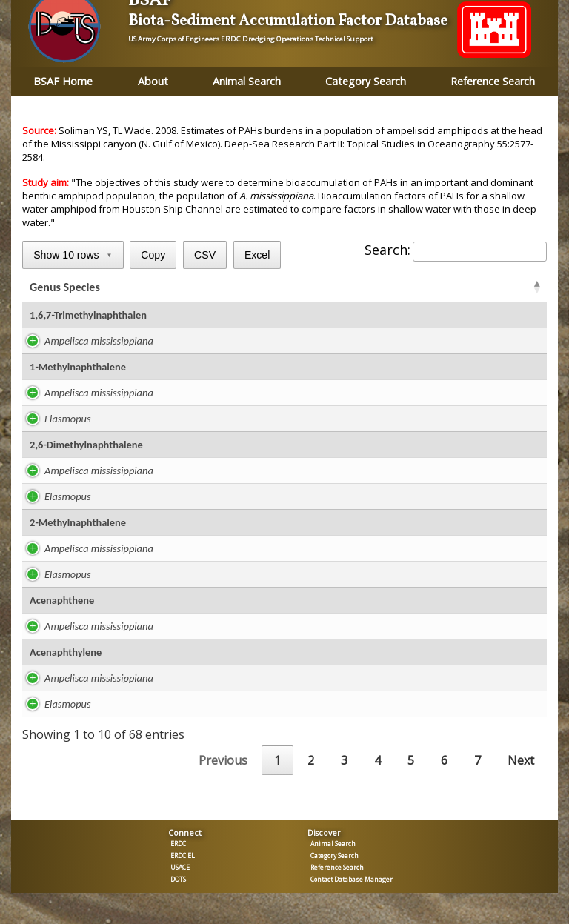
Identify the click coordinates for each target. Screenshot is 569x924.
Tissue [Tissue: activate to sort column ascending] (502, 289)
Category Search (366, 81)
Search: (456, 250)
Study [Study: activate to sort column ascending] (185, 289)
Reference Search (493, 81)
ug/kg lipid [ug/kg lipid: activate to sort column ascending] (316, 289)
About (153, 81)
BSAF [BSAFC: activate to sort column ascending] (444, 289)
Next (521, 763)
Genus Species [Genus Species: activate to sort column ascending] (65, 289)
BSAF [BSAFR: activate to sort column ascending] (386, 289)
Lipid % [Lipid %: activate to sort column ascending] (244, 289)
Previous (223, 763)
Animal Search (247, 81)
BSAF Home (63, 81)
